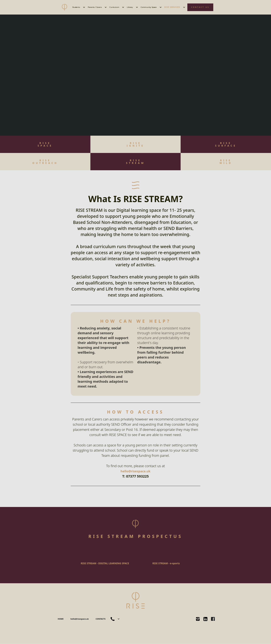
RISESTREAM (135, 162)
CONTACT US (200, 7)
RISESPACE (45, 144)
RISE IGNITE (135, 144)
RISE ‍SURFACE (226, 144)
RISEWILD (226, 162)
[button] (78, 7)
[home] (64, 7)
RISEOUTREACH (45, 162)
